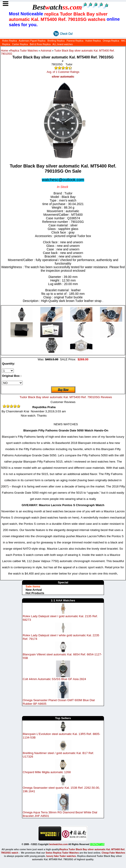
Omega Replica (111, 41)
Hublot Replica (93, 41)
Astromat (46, 51)
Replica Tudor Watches (24, 51)
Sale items (33, 586)
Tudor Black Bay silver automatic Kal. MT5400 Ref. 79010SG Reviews (66, 397)
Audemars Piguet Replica (32, 41)
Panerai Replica (75, 41)
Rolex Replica (10, 41)
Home (4, 51)
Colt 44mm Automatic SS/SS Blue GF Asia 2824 (54, 679)
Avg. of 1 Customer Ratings (63, 72)
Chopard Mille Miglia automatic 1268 (47, 772)
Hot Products (35, 593)
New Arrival (34, 590)
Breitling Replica (56, 41)
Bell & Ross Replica (40, 44)
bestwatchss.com (58, 844)
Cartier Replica (20, 44)
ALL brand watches (63, 44)
